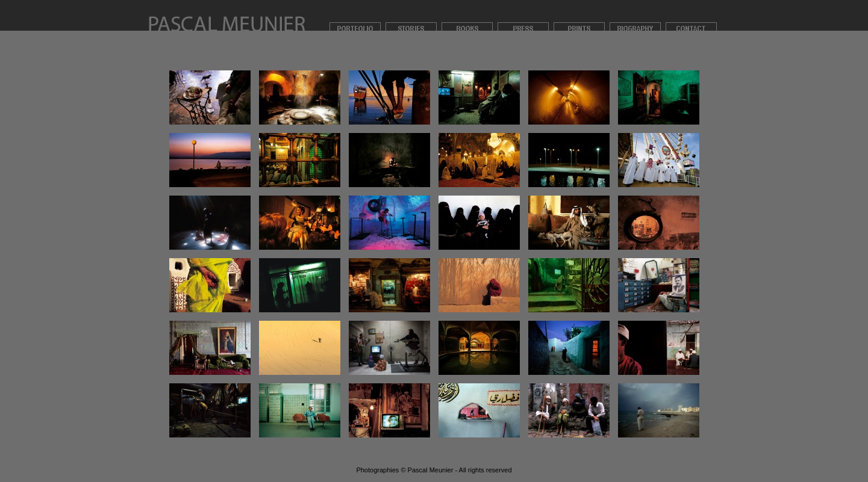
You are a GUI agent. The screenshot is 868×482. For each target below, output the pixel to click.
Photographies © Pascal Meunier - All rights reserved (434, 470)
